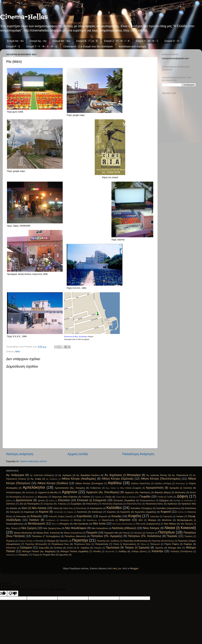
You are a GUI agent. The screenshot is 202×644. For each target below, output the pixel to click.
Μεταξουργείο (36, 523)
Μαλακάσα (65, 520)
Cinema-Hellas (24, 17)
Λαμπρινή (168, 516)
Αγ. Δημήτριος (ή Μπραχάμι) (123, 475)
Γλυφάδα (145, 496)
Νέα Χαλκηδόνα (100, 528)
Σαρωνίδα (44, 548)
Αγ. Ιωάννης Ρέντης (157, 475)
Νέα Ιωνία (99, 523)
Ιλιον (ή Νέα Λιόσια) (34, 508)
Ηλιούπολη (92, 504)
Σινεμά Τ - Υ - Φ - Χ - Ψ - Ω (42, 46)
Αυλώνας (30, 492)
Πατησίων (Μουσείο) (75, 536)
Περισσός (64, 541)
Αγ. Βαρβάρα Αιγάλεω (88, 475)
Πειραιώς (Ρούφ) (25, 541)
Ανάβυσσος (96, 488)
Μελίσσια (167, 520)
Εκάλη (52, 500)
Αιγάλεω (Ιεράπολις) (141, 483)
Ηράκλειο (172, 504)
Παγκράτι (92, 532)
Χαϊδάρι (122, 551)
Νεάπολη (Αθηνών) (124, 528)
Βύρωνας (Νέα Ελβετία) (65, 497)
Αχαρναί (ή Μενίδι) (48, 492)
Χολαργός (23, 555)
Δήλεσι (9, 500)
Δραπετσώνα (24, 500)
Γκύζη (108, 497)
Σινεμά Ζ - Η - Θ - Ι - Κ (117, 41)
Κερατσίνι (125, 512)
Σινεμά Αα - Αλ (15, 41)
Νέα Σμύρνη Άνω (52, 528)
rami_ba (117, 568)
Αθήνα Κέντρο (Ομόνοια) (118, 479)
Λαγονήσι (155, 516)
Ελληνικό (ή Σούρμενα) (92, 500)
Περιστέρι (80, 540)
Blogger (134, 568)
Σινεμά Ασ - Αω (61, 41)
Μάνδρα (78, 520)
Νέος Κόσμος (151, 528)
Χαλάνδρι (157, 551)
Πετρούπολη (102, 544)
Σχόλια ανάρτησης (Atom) (33, 461)
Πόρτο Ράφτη (172, 544)
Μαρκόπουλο (108, 520)
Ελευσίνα (64, 500)
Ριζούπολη (11, 548)
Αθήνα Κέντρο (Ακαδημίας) (79, 479)
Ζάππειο (11, 504)
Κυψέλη (135, 516)
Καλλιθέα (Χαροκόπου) (168, 508)
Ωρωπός (63, 555)
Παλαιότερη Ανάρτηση (138, 454)
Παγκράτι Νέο (111, 533)
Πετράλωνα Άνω (60, 544)
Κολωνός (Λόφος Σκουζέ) (61, 516)
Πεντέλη (39, 541)
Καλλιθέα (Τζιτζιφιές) (141, 508)
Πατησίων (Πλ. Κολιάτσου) (145, 536)
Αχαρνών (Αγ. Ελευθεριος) (103, 492)
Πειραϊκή (188, 536)
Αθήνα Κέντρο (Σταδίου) (53, 483)
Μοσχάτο (64, 524)
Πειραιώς (10, 541)
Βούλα (193, 492)
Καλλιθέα (114, 508)
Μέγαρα (152, 520)
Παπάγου (150, 533)
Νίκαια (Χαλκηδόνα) (73, 533)
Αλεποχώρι (180, 483)
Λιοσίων (34, 520)
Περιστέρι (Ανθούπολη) (135, 541)
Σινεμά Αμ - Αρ (38, 41)
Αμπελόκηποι (34, 487)
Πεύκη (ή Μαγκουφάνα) (125, 544)
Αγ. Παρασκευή (180, 475)
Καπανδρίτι (59, 512)
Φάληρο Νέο (175, 548)
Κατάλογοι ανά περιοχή (132, 46)
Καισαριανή (96, 508)
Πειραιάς (172, 536)
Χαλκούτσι (10, 555)
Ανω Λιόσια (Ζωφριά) (131, 488)
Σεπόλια (58, 548)
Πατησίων (166, 532)
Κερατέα (111, 512)
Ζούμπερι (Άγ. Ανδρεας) (55, 504)
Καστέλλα (82, 512)
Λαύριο (180, 516)
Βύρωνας (43, 497)
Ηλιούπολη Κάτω (154, 504)
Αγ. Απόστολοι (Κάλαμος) (42, 475)
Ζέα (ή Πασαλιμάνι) (29, 504)
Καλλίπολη (190, 508)
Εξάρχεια (164, 500)
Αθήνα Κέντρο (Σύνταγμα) (89, 483)
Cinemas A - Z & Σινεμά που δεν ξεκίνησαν (88, 46)
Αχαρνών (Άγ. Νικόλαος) (137, 492)
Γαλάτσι (86, 497)
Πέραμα (51, 541)
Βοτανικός (180, 492)
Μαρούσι (125, 520)
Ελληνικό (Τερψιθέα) (124, 500)
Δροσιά (41, 500)
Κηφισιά (166, 512)
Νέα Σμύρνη (29, 528)
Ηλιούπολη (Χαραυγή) (112, 504)
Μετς (54, 524)
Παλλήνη (138, 533)
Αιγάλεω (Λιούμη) (163, 483)
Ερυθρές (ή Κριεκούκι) (183, 500)
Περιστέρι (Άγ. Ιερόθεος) (108, 541)
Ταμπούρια (113, 547)
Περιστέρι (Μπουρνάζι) (36, 544)
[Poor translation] (13, 593)
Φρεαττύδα (110, 551)
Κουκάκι (116, 516)
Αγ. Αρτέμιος (65, 475)
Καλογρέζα (15, 512)
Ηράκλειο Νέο (189, 504)
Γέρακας (98, 497)
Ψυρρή (36, 555)
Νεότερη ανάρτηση (20, 454)
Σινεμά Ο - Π (172, 41)
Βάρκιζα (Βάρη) (163, 492)
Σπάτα (70, 548)
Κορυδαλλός (84, 516)
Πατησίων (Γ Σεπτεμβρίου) (46, 536)
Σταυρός (98, 548)
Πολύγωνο (155, 544)
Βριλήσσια (30, 497)
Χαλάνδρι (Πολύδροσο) (181, 551)
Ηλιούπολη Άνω (134, 504)
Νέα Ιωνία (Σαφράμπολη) (148, 524)
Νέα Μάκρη (170, 524)
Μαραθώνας (92, 520)
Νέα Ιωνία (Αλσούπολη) (122, 524)
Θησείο (13, 508)
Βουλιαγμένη (15, 497)
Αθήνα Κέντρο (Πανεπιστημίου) (161, 479)
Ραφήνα (188, 544)
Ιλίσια (56, 508)
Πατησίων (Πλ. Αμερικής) (107, 536)
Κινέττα (181, 512)
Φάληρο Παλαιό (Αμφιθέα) (74, 551)
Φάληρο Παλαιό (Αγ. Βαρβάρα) (39, 551)
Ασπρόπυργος (14, 492)
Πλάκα (143, 544)
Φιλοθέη (97, 551)
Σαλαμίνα (26, 547)
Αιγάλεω (115, 483)
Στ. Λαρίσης (83, 548)
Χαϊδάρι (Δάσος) (139, 551)
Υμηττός (159, 548)
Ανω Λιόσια (111, 488)
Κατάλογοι (97, 512)
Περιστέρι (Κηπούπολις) (163, 541)
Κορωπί (103, 516)
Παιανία (126, 533)
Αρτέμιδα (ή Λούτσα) (181, 488)
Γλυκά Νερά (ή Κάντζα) (126, 497)
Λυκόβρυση (50, 520)
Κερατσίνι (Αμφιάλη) (145, 512)
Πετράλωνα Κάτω (82, 544)
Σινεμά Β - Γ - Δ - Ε (87, 41)
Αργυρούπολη (155, 488)
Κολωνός (36, 516)
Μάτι (18, 351)
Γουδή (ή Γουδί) (165, 497)
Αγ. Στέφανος (52, 479)
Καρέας (70, 512)
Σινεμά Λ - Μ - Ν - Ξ (147, 41)
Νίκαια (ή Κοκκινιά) (180, 528)
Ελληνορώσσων (147, 500)
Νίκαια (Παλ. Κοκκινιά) (48, 533)
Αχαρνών (69, 492)
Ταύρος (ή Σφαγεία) (137, 547)
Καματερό (29, 512)
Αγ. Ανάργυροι (15, 475)
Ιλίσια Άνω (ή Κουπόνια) (75, 508)
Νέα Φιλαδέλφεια (76, 528)
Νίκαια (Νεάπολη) (23, 533)
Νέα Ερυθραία (81, 524)
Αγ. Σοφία (36, 479)
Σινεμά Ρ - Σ (13, 46)
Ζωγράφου (76, 504)
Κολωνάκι (21, 516)
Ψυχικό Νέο (49, 555)
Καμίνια (44, 512)
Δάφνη (182, 496)
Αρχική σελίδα (78, 454)
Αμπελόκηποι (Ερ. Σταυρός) (70, 488)
